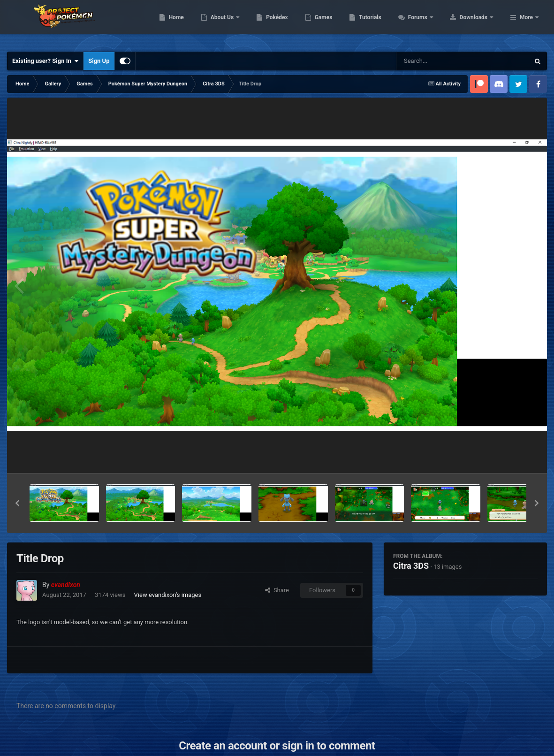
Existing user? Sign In (45, 61)
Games (383, 23)
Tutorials (430, 23)
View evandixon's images (168, 595)
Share (277, 590)
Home (236, 23)
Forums (478, 23)
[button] (17, 503)
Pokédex (337, 23)
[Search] (439, 61)
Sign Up (99, 61)
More (526, 23)
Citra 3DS (411, 566)
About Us (282, 23)
